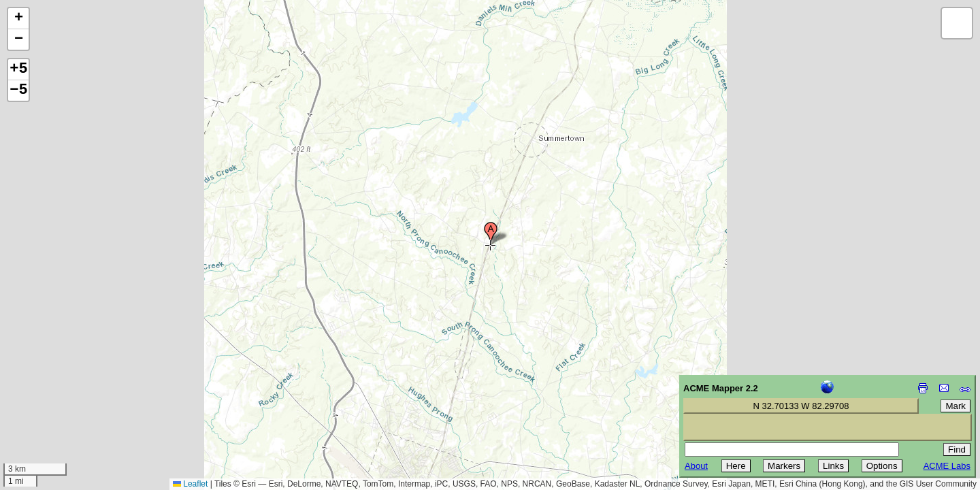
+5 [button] (18, 69)
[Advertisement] (72, 393)
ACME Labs (947, 466)
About (696, 466)
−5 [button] (18, 91)
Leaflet (190, 484)
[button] (491, 233)
